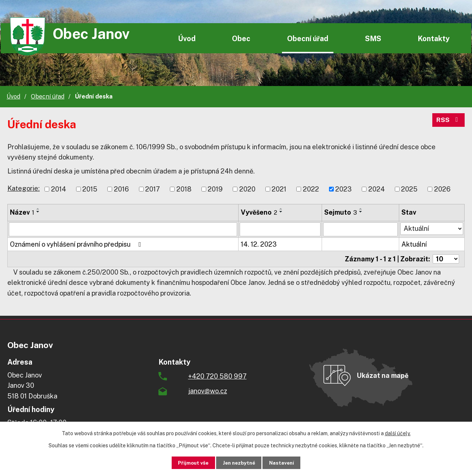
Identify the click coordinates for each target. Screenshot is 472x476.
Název (22, 212)
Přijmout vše (189, 462)
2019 (215, 189)
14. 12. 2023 (259, 244)
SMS (373, 38)
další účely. (398, 433)
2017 (153, 189)
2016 (121, 189)
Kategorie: (24, 188)
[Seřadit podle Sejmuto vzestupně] (361, 209)
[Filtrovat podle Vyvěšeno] (280, 229)
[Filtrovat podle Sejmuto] (360, 229)
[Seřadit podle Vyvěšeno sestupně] (281, 212)
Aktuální (414, 244)
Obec (241, 38)
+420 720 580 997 (217, 376)
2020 (247, 189)
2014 (59, 189)
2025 (409, 189)
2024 (377, 189)
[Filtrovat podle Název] (123, 229)
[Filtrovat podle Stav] (432, 229)
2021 (279, 189)
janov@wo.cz (208, 391)
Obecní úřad (308, 38)
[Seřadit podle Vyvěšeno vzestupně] (281, 209)
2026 (442, 189)
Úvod (187, 38)
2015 (90, 189)
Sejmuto (341, 212)
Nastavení (286, 462)
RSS (448, 121)
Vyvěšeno (259, 212)
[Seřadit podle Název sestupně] (38, 212)
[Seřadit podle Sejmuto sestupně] (361, 212)
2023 (344, 189)
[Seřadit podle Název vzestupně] (38, 209)
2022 (311, 189)
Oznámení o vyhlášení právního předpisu (77, 244)
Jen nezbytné (239, 462)
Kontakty (434, 38)
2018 (184, 189)
